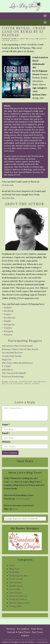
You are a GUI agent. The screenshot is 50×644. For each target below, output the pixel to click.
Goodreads (8, 185)
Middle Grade (16, 586)
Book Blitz (14, 572)
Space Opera (32, 384)
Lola (32, 39)
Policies (25, 636)
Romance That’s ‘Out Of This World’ (20, 349)
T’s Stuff (6, 366)
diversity (40, 382)
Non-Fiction (16, 593)
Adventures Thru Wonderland (17, 346)
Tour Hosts (37, 629)
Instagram (9, 324)
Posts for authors (18, 599)
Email (6, 433)
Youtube (8, 328)
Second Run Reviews (12, 353)
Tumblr (7, 321)
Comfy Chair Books (12, 356)
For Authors (23, 629)
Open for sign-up (18, 596)
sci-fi (5, 384)
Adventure (26, 382)
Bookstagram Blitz (19, 576)
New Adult (15, 589)
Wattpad (8, 331)
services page (23, 499)
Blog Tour (14, 569)
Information (16, 582)
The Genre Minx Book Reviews (17, 363)
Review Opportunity (20, 603)
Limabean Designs (10, 642)
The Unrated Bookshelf (14, 373)
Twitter (8, 314)
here (15, 509)
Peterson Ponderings (13, 376)
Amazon (8, 335)
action (13, 382)
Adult (42, 39)
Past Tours (37, 632)
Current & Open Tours (19, 632)
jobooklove (8, 370)
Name (6, 424)
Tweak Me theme (27, 642)
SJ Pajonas (17, 384)
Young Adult (16, 606)
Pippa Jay (7, 359)
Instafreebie (8, 198)
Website (8, 307)
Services (11, 629)
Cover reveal (10, 41)
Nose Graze (43, 642)
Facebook (9, 311)
